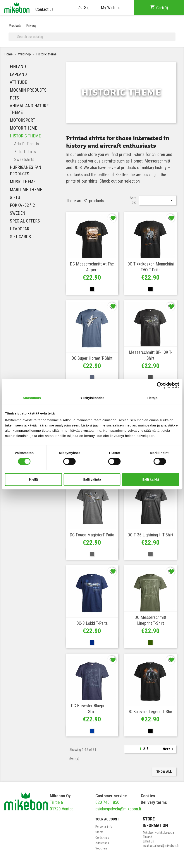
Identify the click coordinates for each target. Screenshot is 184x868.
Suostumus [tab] (32, 398)
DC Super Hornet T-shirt (92, 358)
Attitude (18, 82)
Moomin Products (28, 90)
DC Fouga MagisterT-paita (92, 535)
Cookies (148, 796)
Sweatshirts (24, 159)
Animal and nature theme (29, 109)
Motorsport (22, 120)
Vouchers (101, 848)
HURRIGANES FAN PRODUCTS (26, 171)
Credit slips (102, 837)
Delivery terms (154, 802)
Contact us (44, 9)
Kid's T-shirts (25, 152)
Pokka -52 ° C (22, 205)
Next (169, 749)
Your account (107, 819)
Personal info (104, 827)
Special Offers (25, 221)
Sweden (18, 213)
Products (15, 26)
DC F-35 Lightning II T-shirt (150, 535)
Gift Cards (20, 237)
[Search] (92, 37)
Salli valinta (92, 479)
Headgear (20, 229)
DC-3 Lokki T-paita (92, 623)
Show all (164, 771)
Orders (99, 832)
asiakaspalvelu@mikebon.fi (118, 809)
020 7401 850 (107, 802)
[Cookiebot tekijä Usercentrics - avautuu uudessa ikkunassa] (160, 385)
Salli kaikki (150, 479)
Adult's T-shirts (27, 144)
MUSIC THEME (23, 182)
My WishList (111, 8)
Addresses (102, 843)
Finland (18, 67)
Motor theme (23, 128)
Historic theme (25, 136)
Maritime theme (26, 190)
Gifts (15, 197)
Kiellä (33, 479)
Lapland (18, 74)
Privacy (31, 26)
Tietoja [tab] (152, 398)
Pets (14, 98)
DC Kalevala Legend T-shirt (150, 712)
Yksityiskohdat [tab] (92, 398)
